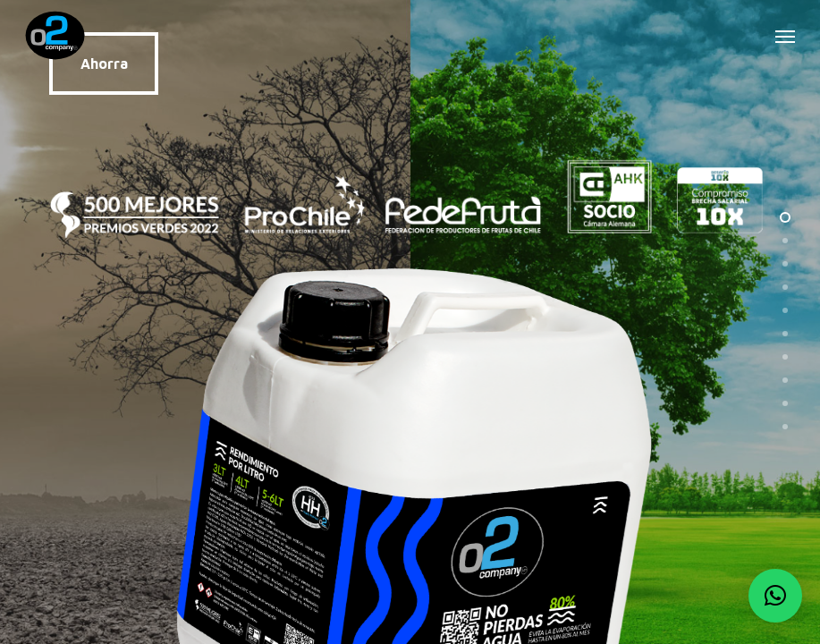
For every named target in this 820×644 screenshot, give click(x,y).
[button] (785, 36)
